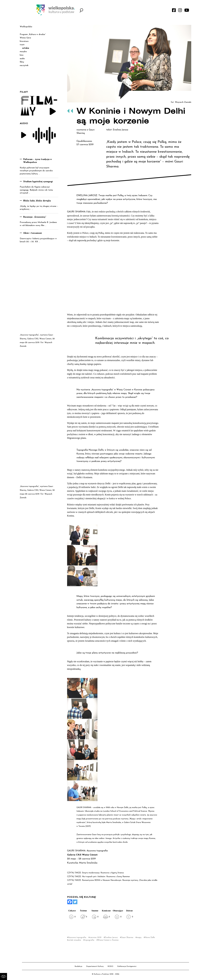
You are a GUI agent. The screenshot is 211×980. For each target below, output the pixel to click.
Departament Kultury (95, 966)
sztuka (26, 48)
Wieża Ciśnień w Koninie (108, 940)
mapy (139, 937)
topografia (89, 940)
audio (22, 59)
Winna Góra (25, 38)
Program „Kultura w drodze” (33, 34)
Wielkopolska (26, 27)
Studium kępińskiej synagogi (38, 182)
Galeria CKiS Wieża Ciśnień (82, 855)
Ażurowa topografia (77, 937)
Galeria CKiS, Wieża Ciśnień (39, 339)
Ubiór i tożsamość (33, 233)
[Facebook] (70, 902)
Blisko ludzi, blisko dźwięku (37, 201)
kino (22, 55)
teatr (22, 45)
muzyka (23, 52)
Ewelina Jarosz (111, 937)
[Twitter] (75, 902)
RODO (110, 966)
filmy (22, 62)
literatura (24, 41)
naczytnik (24, 65)
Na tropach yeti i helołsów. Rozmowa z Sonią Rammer (106, 877)
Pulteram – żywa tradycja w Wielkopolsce (38, 161)
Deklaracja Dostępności (127, 966)
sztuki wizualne (75, 940)
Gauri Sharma (127, 937)
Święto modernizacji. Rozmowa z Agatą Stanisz (103, 873)
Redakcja (78, 966)
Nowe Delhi (150, 937)
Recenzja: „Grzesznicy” (35, 217)
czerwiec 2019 (95, 937)
